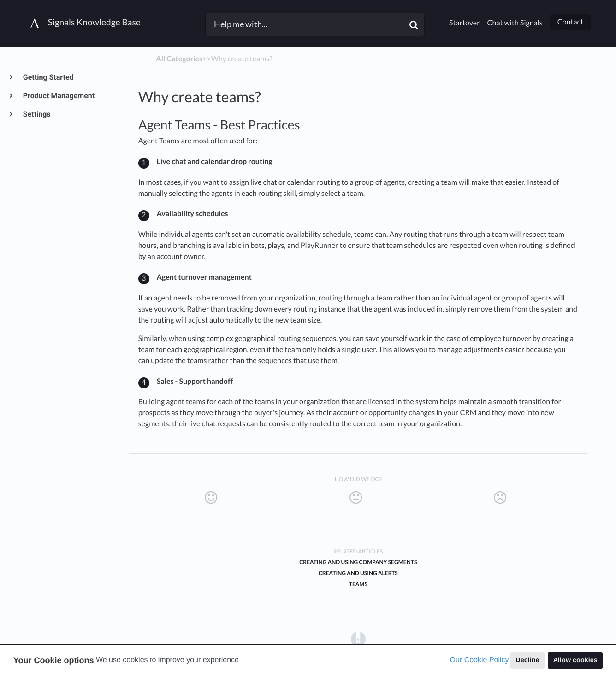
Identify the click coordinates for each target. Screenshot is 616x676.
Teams (358, 584)
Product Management (58, 96)
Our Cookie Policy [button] (480, 660)
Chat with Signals (515, 23)
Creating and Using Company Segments (358, 562)
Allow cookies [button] (575, 660)
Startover (464, 23)
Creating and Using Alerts (358, 573)
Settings (36, 114)
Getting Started (48, 77)
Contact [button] (570, 22)
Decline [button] (527, 660)
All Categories (179, 59)
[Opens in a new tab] (358, 638)
